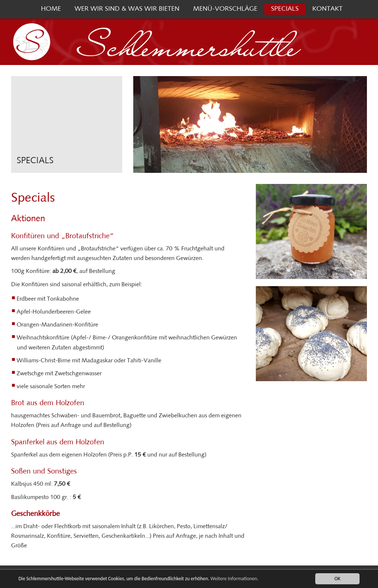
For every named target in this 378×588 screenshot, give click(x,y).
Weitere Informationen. (234, 579)
